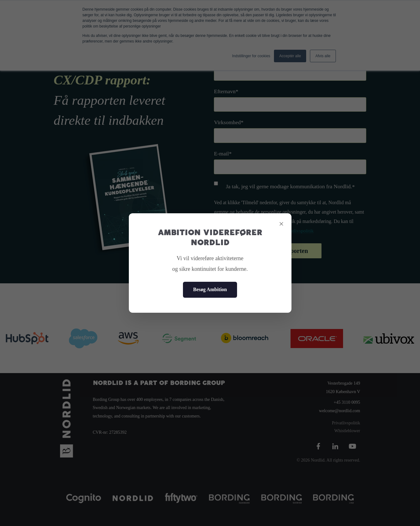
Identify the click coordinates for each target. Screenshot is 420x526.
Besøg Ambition (210, 289)
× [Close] (281, 224)
